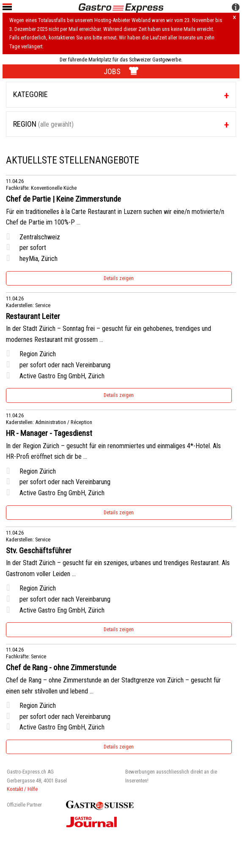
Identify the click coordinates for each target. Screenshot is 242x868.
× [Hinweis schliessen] (234, 18)
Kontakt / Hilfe (22, 789)
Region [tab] (43, 124)
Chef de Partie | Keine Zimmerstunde (63, 199)
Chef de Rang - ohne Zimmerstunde (61, 668)
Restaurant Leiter (33, 316)
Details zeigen (119, 278)
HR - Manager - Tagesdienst (49, 433)
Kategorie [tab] (30, 94)
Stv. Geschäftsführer (39, 551)
